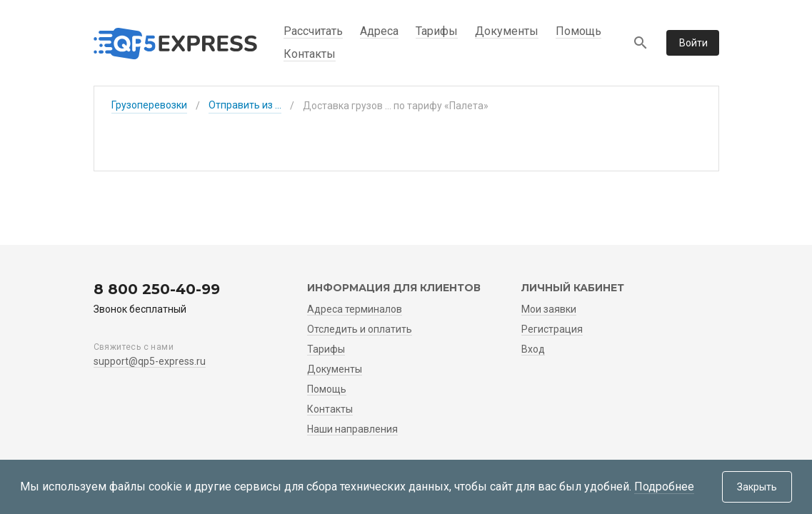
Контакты (310, 54)
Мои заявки (549, 309)
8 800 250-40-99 (157, 289)
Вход (533, 349)
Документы (507, 31)
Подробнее (664, 487)
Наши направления (352, 429)
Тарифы (437, 31)
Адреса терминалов (355, 309)
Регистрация (552, 329)
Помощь (578, 31)
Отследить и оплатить (360, 329)
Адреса (379, 31)
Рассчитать (313, 31)
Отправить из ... (245, 105)
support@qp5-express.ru (150, 361)
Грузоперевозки (149, 105)
